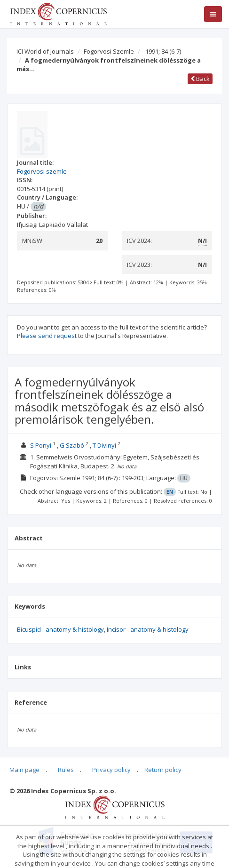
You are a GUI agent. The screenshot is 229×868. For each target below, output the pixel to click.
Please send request (47, 336)
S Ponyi (41, 445)
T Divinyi (104, 445)
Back (200, 79)
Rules (66, 770)
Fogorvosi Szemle (109, 51)
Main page (24, 770)
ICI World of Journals (45, 51)
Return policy (163, 770)
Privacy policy (111, 770)
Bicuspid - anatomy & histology (60, 629)
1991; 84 (163, 51)
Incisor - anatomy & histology (148, 629)
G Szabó (72, 445)
